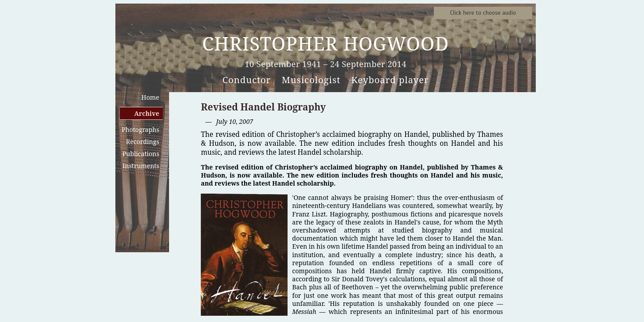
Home (150, 97)
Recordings (143, 142)
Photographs (140, 129)
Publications (141, 154)
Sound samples (483, 13)
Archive (147, 113)
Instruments (141, 166)
